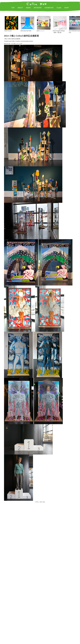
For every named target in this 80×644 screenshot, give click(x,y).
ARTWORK (38, 8)
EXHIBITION (49, 8)
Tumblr (59, 8)
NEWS (28, 8)
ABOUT (20, 8)
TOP (13, 8)
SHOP (66, 8)
